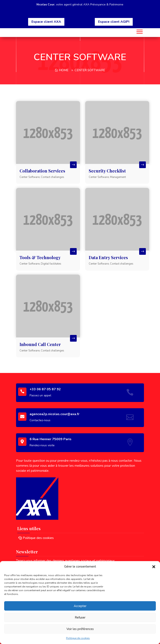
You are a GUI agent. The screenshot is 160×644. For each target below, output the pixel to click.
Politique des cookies (38, 538)
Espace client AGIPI (114, 22)
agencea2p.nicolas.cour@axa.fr (54, 414)
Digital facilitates (51, 264)
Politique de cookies (78, 638)
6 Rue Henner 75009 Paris (51, 439)
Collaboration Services (42, 171)
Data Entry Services (108, 257)
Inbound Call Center (40, 344)
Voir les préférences (80, 629)
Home (64, 70)
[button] (154, 567)
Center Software (90, 70)
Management (118, 177)
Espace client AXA (46, 22)
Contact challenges (52, 177)
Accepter (80, 606)
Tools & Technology (40, 257)
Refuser (80, 617)
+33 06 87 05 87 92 (45, 389)
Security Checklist (107, 171)
